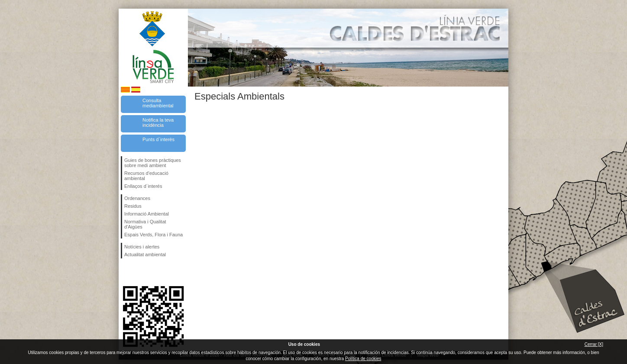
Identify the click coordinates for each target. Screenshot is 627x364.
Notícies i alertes (142, 247)
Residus (133, 206)
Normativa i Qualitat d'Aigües (145, 224)
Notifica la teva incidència (158, 122)
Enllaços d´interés (143, 186)
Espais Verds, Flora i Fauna (154, 235)
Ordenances (137, 198)
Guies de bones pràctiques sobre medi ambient (153, 163)
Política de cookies (363, 359)
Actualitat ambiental (145, 254)
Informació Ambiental (147, 214)
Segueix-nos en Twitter (140, 272)
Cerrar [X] (594, 344)
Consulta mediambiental (158, 103)
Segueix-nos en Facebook (126, 272)
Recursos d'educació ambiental (146, 176)
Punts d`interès (158, 139)
